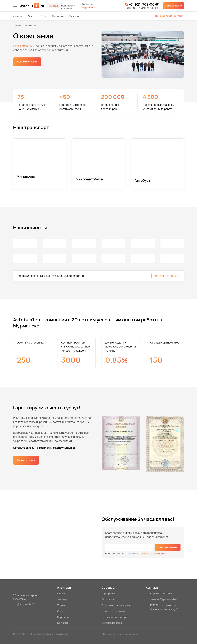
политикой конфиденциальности (152, 553)
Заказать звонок (173, 6)
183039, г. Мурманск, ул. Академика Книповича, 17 (164, 607)
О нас (44, 16)
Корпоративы (109, 593)
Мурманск (88, 8)
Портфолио (58, 16)
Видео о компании (27, 62)
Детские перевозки (112, 623)
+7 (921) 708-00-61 (144, 5)
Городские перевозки (113, 611)
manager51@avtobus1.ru (163, 599)
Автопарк (18, 16)
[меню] (15, 6)
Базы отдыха (109, 599)
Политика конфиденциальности (121, 634)
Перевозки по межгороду (116, 617)
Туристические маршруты (116, 605)
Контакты (74, 16)
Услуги (32, 16)
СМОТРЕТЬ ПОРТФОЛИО (166, 276)
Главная (17, 26)
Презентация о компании (169, 16)
